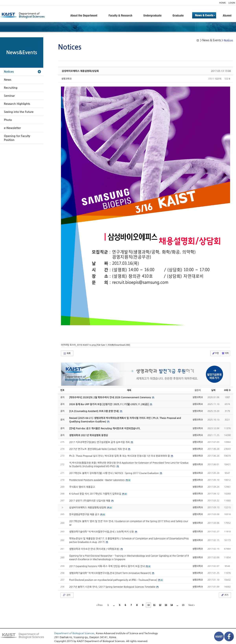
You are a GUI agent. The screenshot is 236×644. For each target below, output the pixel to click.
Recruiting (11, 88)
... (114, 605)
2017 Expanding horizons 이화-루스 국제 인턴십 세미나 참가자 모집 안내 (107, 566)
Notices (9, 72)
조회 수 (227, 390)
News (8, 80)
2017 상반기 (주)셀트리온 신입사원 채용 (90, 501)
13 (166, 605)
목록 (67, 354)
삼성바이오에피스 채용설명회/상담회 (80, 71)
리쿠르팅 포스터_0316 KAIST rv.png (96, 345)
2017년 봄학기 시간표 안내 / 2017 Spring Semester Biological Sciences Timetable (113, 587)
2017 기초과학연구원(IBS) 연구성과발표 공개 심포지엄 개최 (100, 442)
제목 (129, 390)
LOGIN (232, 3)
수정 (215, 353)
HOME (222, 3)
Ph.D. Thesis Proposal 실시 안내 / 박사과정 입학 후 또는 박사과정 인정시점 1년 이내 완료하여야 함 (120, 456)
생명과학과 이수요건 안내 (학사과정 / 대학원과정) (95, 549)
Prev (100, 605)
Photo (8, 120)
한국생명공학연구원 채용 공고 (85, 514)
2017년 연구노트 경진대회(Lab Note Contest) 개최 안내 (98, 449)
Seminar (9, 96)
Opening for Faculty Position (17, 138)
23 (183, 605)
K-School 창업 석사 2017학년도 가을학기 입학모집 (96, 494)
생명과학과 (66, 79)
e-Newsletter (12, 128)
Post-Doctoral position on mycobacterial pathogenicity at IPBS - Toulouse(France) (114, 580)
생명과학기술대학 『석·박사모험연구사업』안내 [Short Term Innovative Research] (111, 573)
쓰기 (224, 595)
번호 (62, 390)
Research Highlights (17, 104)
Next (192, 605)
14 (172, 605)
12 (160, 605)
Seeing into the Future (19, 112)
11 (154, 605)
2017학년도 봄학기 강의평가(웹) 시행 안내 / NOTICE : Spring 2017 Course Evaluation (114, 473)
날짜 (213, 390)
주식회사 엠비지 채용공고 (82, 487)
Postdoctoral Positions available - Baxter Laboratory (97, 480)
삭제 (225, 353)
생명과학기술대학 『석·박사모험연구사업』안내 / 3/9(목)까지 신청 (102, 532)
